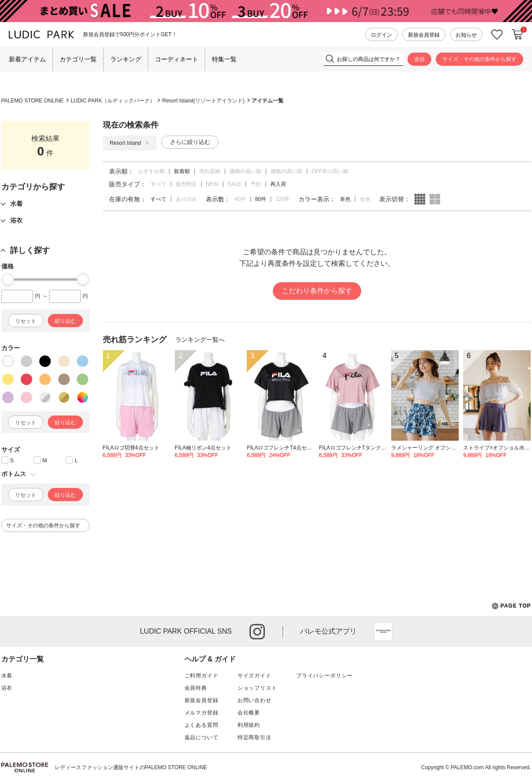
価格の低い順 (245, 171)
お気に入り (497, 35)
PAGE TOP (511, 606)
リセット (26, 321)
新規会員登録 (424, 35)
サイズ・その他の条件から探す (479, 59)
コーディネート (177, 59)
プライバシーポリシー (324, 676)
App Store (383, 631)
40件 (240, 199)
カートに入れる (517, 34)
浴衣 (7, 688)
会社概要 (249, 713)
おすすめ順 (151, 171)
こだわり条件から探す (317, 291)
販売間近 (186, 184)
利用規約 (249, 725)
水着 (7, 676)
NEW (212, 184)
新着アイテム (27, 59)
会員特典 (196, 688)
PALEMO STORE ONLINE (33, 101)
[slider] (8, 279)
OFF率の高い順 (330, 171)
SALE (235, 184)
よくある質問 (202, 725)
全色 (365, 199)
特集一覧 (224, 59)
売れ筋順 (210, 171)
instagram (257, 632)
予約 (256, 184)
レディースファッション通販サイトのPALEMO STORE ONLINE (131, 767)
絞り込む (65, 321)
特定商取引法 (255, 737)
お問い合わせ (255, 700)
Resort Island (130, 143)
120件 (283, 199)
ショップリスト (257, 688)
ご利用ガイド (202, 676)
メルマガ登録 (202, 713)
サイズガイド (255, 676)
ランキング (126, 59)
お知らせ (466, 35)
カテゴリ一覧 (78, 59)
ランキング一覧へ (200, 340)
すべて (158, 184)
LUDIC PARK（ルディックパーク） (113, 101)
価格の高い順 (287, 171)
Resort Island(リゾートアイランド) (203, 101)
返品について (202, 737)
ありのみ (186, 199)
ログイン (381, 35)
